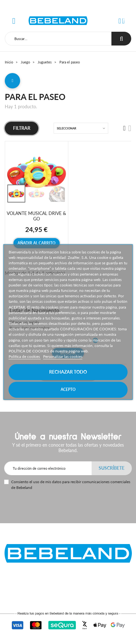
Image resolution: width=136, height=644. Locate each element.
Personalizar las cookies (63, 356)
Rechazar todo (68, 372)
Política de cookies (25, 356)
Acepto (68, 390)
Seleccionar (67, 128)
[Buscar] (58, 39)
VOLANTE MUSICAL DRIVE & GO (36, 216)
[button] (120, 21)
